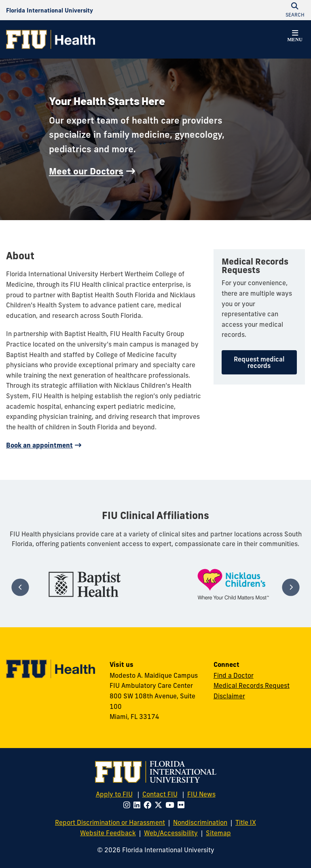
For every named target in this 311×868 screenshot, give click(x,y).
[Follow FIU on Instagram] (128, 805)
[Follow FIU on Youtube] (171, 805)
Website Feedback (108, 833)
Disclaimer (229, 696)
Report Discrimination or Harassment (110, 822)
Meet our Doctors (86, 171)
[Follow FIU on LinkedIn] (139, 805)
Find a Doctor (234, 675)
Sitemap (218, 833)
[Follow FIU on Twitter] (160, 805)
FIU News (201, 794)
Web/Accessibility (171, 833)
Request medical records (259, 362)
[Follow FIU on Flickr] (183, 805)
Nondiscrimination (200, 822)
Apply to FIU (114, 794)
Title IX (246, 822)
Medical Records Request (252, 685)
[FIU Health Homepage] (51, 39)
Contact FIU (160, 794)
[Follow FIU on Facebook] (149, 805)
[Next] (291, 587)
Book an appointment (39, 445)
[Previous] (20, 587)
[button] (295, 37)
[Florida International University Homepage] (50, 10)
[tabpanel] (85, 584)
